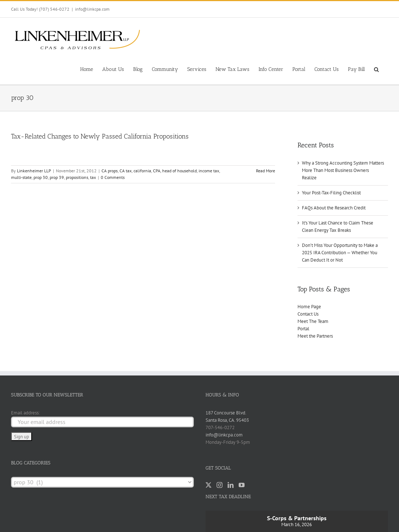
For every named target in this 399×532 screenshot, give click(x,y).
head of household (179, 171)
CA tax (126, 171)
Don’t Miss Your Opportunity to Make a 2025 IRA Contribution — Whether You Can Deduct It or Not (340, 253)
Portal (303, 329)
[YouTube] (242, 485)
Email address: (25, 413)
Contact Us (308, 314)
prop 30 (41, 177)
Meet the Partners (315, 336)
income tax (209, 171)
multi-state (21, 177)
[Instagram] (220, 485)
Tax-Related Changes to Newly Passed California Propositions (100, 136)
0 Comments (113, 177)
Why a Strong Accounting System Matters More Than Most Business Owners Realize (343, 170)
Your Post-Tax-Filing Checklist (331, 193)
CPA (157, 171)
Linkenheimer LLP (34, 171)
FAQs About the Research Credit (334, 208)
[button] (376, 69)
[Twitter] (209, 485)
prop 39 (57, 177)
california (142, 171)
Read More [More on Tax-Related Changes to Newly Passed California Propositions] (266, 171)
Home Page (309, 307)
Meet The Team (313, 321)
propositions (77, 177)
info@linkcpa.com (92, 9)
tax (93, 177)
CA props (110, 171)
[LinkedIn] (231, 485)
